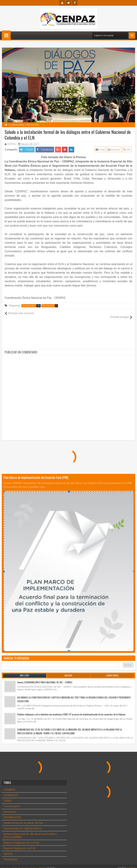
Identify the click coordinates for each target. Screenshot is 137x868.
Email (101, 150)
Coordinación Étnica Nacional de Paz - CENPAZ (28, 864)
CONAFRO (9, 786)
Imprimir (115, 150)
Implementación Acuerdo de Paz (23, 819)
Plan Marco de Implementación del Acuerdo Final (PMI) (36, 474)
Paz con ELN (48, 306)
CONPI (7, 797)
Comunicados (29, 306)
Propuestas (11, 856)
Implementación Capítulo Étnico (23, 825)
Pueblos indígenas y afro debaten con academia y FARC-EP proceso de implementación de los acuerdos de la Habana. (71, 710)
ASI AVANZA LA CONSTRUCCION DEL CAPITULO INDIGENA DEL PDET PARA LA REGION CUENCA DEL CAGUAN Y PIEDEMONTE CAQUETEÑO (74, 695)
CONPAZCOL (11, 792)
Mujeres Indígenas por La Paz (21, 839)
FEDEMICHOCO (12, 814)
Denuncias (10, 808)
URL (128, 150)
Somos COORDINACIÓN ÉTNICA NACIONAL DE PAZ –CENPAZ (45, 678)
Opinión (8, 850)
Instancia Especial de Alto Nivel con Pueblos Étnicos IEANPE (30, 832)
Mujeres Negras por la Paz (19, 844)
